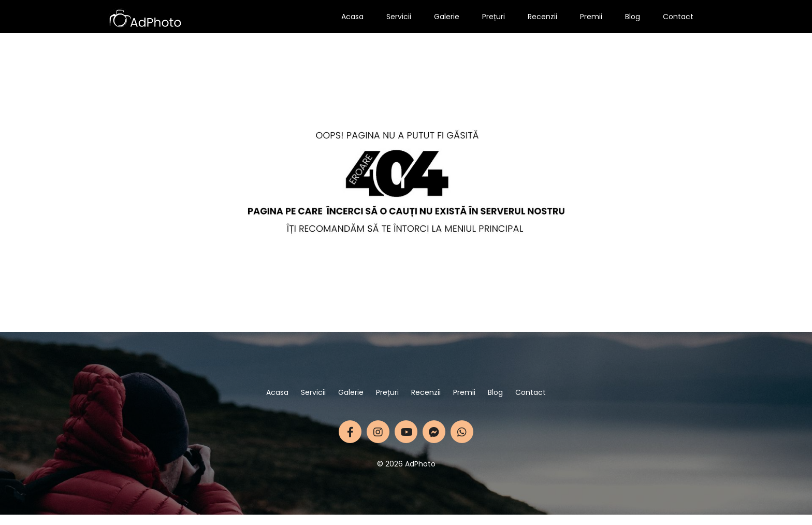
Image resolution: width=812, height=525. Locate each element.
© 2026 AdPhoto (406, 464)
